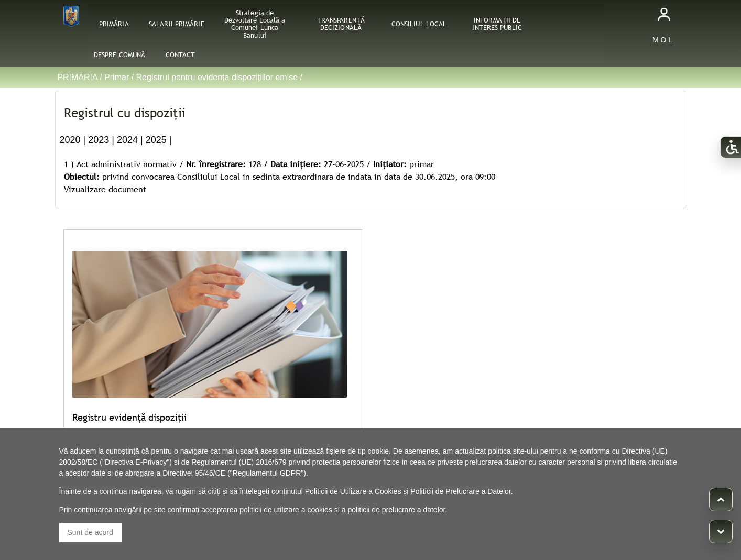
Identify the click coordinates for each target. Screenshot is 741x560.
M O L (662, 40)
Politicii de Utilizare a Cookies (353, 491)
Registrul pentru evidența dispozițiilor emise (217, 77)
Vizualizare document (105, 189)
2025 (156, 140)
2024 (127, 140)
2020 (70, 140)
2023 (99, 140)
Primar (117, 77)
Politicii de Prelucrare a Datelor (460, 491)
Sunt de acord (90, 532)
